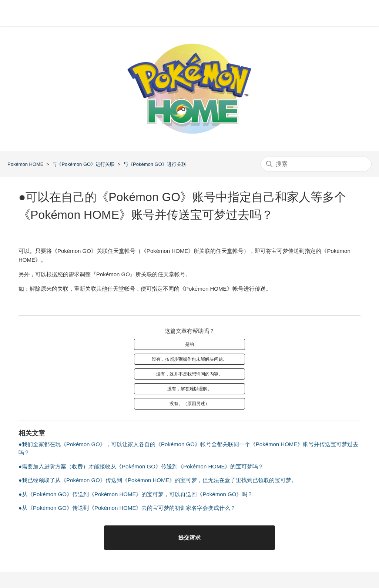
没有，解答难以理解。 (189, 389)
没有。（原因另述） (189, 404)
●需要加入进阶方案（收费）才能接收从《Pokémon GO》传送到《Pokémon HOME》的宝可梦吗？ (141, 466)
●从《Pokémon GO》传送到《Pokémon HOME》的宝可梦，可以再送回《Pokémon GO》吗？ (136, 494)
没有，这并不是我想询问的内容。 (189, 374)
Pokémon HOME (26, 164)
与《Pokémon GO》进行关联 (83, 164)
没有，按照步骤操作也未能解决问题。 (189, 359)
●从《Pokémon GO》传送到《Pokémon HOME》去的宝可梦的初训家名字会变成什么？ (127, 508)
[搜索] (316, 164)
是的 (189, 344)
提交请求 (189, 537)
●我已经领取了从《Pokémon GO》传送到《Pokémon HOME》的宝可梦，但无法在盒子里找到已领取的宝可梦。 (158, 480)
